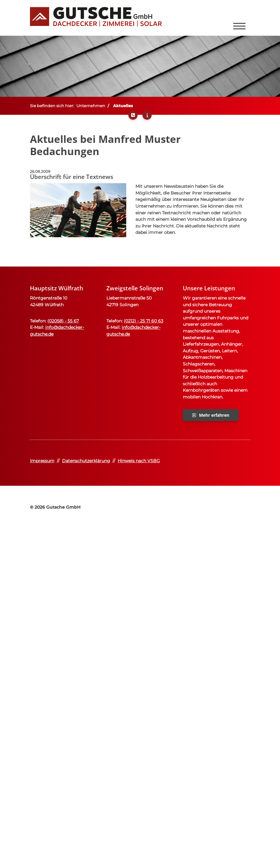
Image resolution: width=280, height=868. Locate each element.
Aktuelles (123, 106)
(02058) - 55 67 (63, 321)
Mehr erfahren (214, 415)
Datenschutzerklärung (86, 461)
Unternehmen (91, 106)
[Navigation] (239, 18)
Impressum (42, 461)
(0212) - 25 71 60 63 (144, 321)
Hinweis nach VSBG (139, 461)
